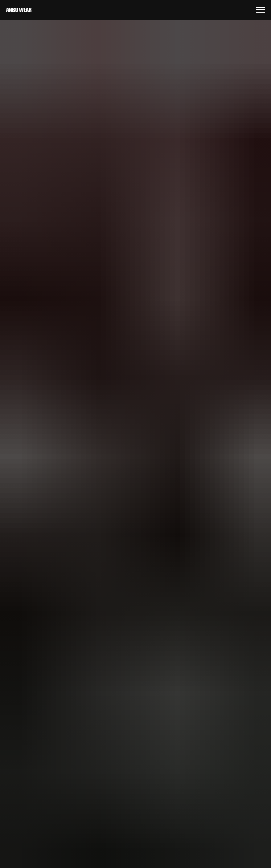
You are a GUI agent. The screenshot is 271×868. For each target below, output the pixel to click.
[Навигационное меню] (261, 10)
